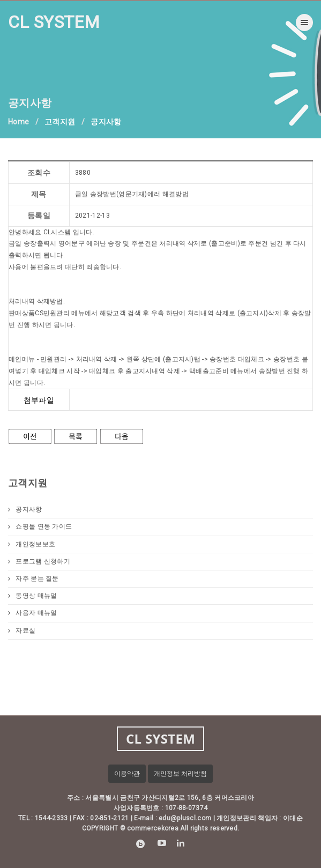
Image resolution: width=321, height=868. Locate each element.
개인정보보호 (32, 544)
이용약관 (127, 774)
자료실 (22, 630)
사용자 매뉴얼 (32, 613)
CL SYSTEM (54, 22)
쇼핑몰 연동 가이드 (40, 526)
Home (18, 122)
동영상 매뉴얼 (32, 596)
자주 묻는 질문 (33, 578)
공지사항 (25, 509)
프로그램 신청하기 (39, 561)
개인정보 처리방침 (180, 774)
